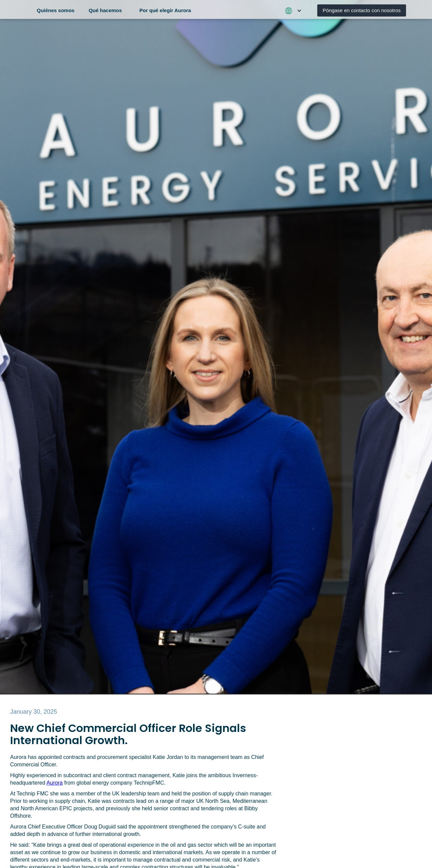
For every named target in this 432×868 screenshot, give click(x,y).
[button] (58, 9)
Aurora (55, 783)
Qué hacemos (105, 10)
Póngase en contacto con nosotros (362, 10)
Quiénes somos (56, 10)
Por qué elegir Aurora (165, 10)
